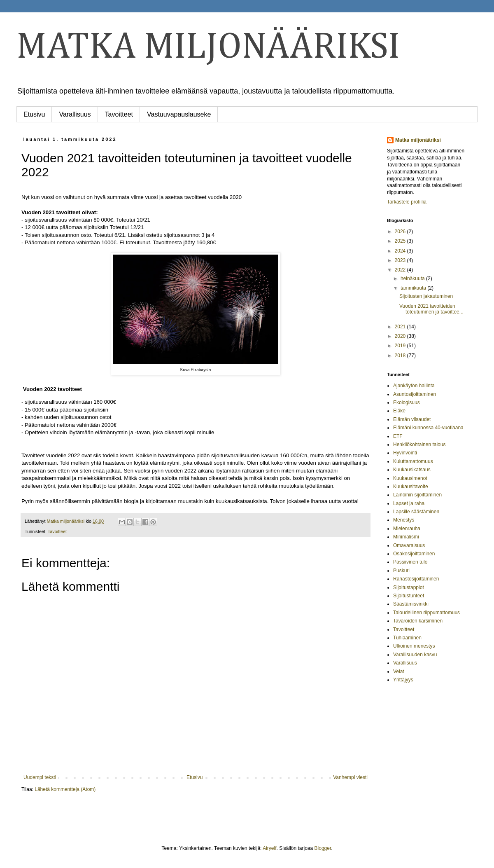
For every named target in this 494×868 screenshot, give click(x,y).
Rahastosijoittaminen (416, 579)
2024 (401, 251)
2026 (401, 232)
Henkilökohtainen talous (419, 445)
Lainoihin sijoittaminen (417, 495)
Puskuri (401, 571)
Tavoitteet (119, 114)
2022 (401, 270)
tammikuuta (414, 288)
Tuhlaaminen (407, 638)
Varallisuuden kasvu (415, 655)
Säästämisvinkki (411, 604)
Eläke (399, 411)
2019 (401, 346)
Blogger (323, 848)
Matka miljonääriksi (418, 140)
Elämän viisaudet (412, 419)
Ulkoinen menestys (414, 646)
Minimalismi (406, 537)
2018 (401, 356)
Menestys (404, 520)
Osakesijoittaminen (414, 554)
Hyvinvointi (405, 453)
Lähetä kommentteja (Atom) (65, 789)
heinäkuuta (413, 278)
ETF (398, 436)
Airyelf (269, 848)
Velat (399, 671)
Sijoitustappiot (409, 587)
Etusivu (34, 114)
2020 (401, 336)
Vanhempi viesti (350, 777)
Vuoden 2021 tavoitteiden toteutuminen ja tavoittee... (431, 309)
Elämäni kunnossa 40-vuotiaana (428, 428)
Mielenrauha (407, 529)
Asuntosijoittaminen (415, 394)
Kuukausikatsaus (412, 470)
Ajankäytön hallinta (414, 386)
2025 (401, 241)
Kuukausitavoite (411, 487)
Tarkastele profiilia (407, 202)
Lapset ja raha (409, 503)
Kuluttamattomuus (413, 461)
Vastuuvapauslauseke (179, 114)
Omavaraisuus (409, 545)
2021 (401, 327)
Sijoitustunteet (409, 596)
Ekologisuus (407, 402)
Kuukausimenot (410, 478)
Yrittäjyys (403, 680)
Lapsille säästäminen (416, 512)
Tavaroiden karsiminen (418, 621)
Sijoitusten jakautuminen (426, 296)
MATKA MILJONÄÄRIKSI (208, 47)
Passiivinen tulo (410, 562)
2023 (401, 260)
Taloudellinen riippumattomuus (426, 613)
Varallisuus (75, 114)
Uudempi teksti (40, 777)
